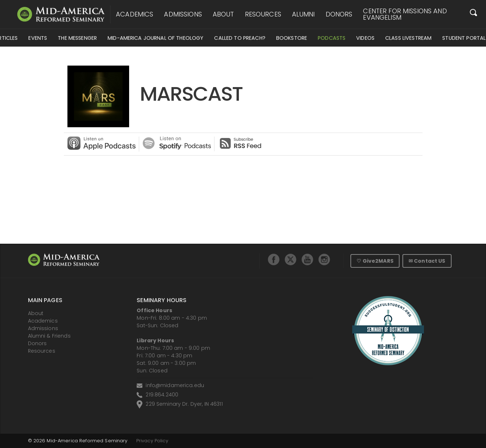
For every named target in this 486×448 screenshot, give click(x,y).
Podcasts (332, 38)
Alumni (303, 14)
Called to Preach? (240, 38)
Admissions (183, 14)
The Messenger (77, 38)
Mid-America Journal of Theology (155, 38)
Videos (365, 38)
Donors (339, 14)
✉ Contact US (427, 261)
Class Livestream (408, 38)
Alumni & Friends (49, 336)
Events (38, 38)
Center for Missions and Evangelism (405, 14)
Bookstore (292, 38)
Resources (263, 14)
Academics (135, 14)
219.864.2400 (162, 395)
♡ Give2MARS (375, 261)
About (223, 14)
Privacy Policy (152, 441)
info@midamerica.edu (175, 385)
